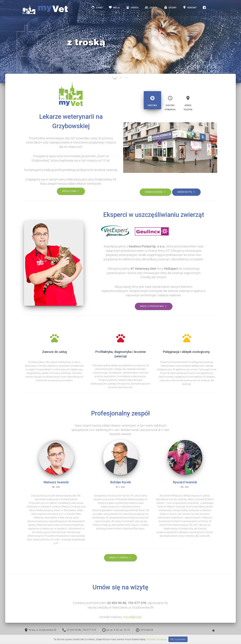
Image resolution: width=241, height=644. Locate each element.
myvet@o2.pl (132, 617)
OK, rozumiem (178, 639)
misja (114, 8)
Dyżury (170, 8)
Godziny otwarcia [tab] (170, 102)
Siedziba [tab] (152, 100)
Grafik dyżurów (155, 192)
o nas (97, 8)
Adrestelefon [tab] (188, 102)
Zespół (151, 8)
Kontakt (190, 8)
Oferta (132, 8)
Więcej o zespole (120, 558)
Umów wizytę (186, 192)
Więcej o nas (71, 191)
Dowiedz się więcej (157, 639)
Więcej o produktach (154, 306)
